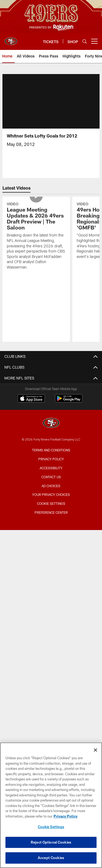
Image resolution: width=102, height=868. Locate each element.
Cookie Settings (51, 503)
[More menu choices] (94, 41)
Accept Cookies (51, 858)
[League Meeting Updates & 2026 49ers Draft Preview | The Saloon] (36, 237)
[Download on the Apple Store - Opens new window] (31, 399)
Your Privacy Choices (51, 494)
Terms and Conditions (51, 450)
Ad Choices (51, 486)
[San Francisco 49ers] (51, 424)
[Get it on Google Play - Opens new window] (69, 401)
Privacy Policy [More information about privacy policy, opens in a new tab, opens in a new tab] (66, 816)
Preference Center (51, 512)
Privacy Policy (51, 459)
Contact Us (51, 477)
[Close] (95, 750)
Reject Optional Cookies (51, 842)
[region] (51, 805)
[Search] (85, 41)
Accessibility (51, 468)
